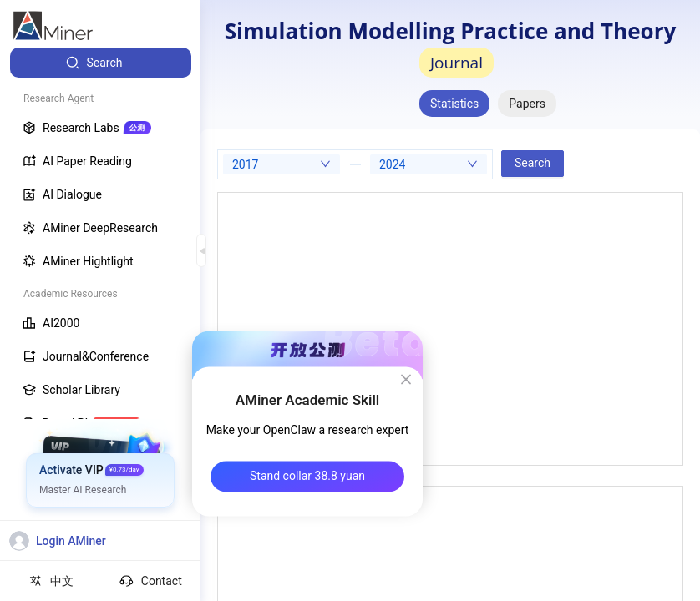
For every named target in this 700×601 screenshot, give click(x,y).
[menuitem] (101, 63)
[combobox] (282, 164)
